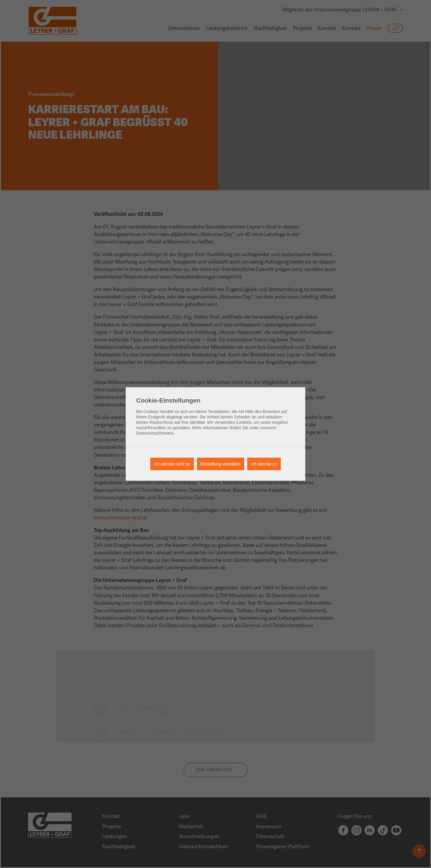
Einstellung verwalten (221, 464)
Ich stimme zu (264, 464)
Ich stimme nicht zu (172, 464)
